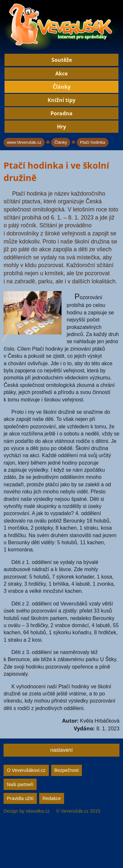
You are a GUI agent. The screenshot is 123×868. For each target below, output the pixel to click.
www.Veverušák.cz (24, 142)
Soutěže (62, 60)
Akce (61, 73)
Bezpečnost (67, 770)
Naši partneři (20, 784)
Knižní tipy (61, 100)
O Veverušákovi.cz (26, 770)
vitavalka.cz (38, 811)
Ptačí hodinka (93, 142)
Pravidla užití (20, 798)
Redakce (52, 798)
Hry (61, 127)
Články (62, 87)
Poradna (61, 113)
